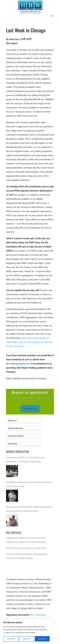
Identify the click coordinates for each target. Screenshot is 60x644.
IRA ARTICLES (14, 533)
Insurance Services (16, 436)
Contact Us (30, 409)
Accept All (42, 639)
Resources (13, 444)
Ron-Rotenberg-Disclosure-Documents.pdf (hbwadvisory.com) (28, 617)
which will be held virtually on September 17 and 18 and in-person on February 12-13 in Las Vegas (29, 342)
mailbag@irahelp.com (19, 364)
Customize (11, 639)
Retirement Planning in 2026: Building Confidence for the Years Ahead (29, 484)
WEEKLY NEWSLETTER (17, 452)
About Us (12, 421)
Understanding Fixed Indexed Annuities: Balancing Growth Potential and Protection (29, 509)
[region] (26, 631)
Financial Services (15, 428)
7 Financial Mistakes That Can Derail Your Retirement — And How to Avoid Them (25, 460)
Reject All (27, 639)
